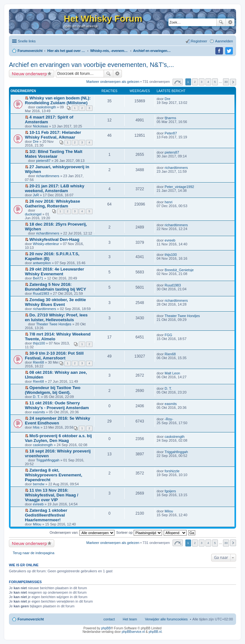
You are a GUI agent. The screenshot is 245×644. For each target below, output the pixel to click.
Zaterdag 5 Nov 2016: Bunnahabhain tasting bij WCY (56, 287)
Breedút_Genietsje (179, 270)
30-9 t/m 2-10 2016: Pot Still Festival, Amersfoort (54, 356)
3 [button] (202, 82)
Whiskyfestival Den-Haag (54, 239)
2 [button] (195, 82)
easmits (39, 412)
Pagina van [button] (178, 82)
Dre (167, 99)
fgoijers (170, 491)
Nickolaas (41, 126)
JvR (36, 195)
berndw (39, 484)
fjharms (170, 118)
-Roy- (169, 419)
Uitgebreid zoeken (230, 22)
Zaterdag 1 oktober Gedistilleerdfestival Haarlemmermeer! (46, 515)
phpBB (106, 628)
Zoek (221, 22)
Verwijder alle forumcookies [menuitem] (166, 619)
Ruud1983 (41, 293)
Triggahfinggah (48, 460)
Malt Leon (172, 373)
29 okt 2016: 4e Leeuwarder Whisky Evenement (55, 271)
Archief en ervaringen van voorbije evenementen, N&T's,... (91, 65)
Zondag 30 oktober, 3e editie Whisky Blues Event (55, 302)
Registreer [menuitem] (199, 41)
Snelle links (27, 41)
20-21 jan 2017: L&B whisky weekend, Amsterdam (55, 188)
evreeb (170, 240)
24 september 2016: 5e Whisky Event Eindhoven (58, 421)
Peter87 (171, 133)
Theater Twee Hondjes (54, 324)
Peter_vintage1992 (179, 187)
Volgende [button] (233, 82)
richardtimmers (48, 176)
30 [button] (226, 82)
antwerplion (42, 263)
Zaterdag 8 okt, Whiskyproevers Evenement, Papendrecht (54, 475)
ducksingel (33, 214)
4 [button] (208, 82)
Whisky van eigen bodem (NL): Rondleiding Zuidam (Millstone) (58, 100)
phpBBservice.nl (133, 632)
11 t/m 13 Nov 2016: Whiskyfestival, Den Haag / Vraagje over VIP (52, 495)
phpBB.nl (155, 632)
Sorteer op (139, 532)
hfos (36, 427)
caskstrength (46, 107)
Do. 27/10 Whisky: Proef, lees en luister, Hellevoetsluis (56, 317)
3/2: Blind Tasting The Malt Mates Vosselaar (54, 154)
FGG (168, 335)
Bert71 (38, 278)
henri (168, 202)
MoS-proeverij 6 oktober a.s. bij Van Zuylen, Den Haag (58, 438)
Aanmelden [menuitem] (224, 41)
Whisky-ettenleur (46, 244)
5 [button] (215, 82)
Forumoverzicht (31, 619)
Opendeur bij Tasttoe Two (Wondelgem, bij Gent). (53, 390)
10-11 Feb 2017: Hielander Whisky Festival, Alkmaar (53, 135)
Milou (37, 524)
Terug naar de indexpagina (33, 553)
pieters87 (43, 161)
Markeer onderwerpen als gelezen (113, 82)
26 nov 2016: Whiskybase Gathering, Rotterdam (52, 204)
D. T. (36, 397)
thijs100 (171, 255)
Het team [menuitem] (130, 619)
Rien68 (38, 362)
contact (109, 619)
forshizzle (172, 471)
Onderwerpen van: (82, 532)
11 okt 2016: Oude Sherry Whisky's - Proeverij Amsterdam (57, 405)
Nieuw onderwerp (29, 74)
